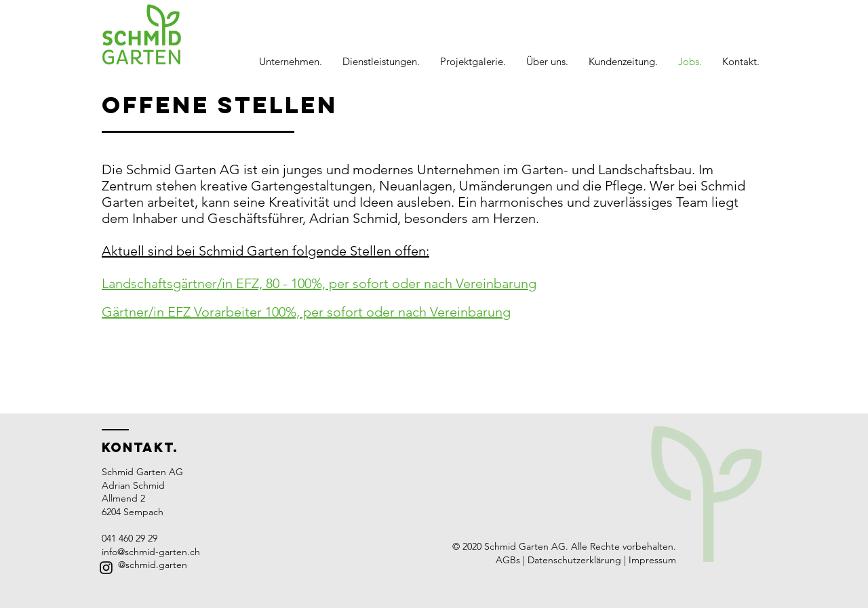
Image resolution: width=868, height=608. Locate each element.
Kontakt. (140, 447)
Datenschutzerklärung (576, 560)
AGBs (508, 560)
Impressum (652, 560)
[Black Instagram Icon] (106, 568)
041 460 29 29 (130, 538)
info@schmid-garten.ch (151, 552)
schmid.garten (156, 565)
